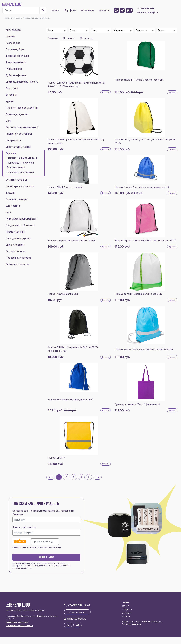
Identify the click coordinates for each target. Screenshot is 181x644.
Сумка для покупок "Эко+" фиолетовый (137, 404)
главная (125, 602)
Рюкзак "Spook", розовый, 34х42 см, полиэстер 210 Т (145, 240)
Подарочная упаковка (18, 258)
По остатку (87, 38)
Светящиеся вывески (18, 264)
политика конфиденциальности (20, 625)
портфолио (127, 609)
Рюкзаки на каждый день (22, 158)
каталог (125, 606)
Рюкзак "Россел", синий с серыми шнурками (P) (142, 187)
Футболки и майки (16, 62)
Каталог (55, 10)
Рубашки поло (14, 69)
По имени (53, 38)
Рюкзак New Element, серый (63, 294)
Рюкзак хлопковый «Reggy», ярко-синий (71, 399)
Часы (8, 212)
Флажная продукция (17, 56)
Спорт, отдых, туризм (18, 147)
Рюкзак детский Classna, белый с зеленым (138, 294)
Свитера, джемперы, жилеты (22, 82)
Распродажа (13, 43)
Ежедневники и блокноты (20, 225)
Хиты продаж (13, 30)
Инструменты (13, 140)
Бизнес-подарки (15, 245)
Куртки (10, 101)
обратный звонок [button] (77, 612)
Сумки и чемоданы (16, 180)
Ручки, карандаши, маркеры (21, 219)
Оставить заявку (46, 557)
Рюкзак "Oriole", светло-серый (65, 187)
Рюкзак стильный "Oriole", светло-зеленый (139, 80)
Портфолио (70, 10)
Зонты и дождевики (17, 114)
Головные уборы (15, 49)
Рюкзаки (24, 153)
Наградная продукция (18, 238)
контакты (126, 616)
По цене (68, 38)
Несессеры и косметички (20, 186)
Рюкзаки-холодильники (20, 172)
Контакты (104, 10)
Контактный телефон (24, 527)
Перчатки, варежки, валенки (22, 108)
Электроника (13, 206)
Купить (106, 92)
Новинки (10, 36)
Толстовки (12, 88)
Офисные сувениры (17, 199)
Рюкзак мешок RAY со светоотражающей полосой (144, 349)
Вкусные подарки (16, 251)
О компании (88, 10)
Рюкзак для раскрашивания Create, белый (71, 240)
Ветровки (11, 95)
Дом (8, 121)
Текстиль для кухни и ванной (22, 127)
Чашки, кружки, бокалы (19, 134)
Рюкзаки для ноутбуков (20, 163)
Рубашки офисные (16, 75)
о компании (127, 613)
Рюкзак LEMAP (56, 458)
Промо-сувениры (15, 232)
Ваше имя (18, 514)
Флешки (10, 193)
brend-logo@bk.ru (148, 12)
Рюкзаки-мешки (16, 167)
